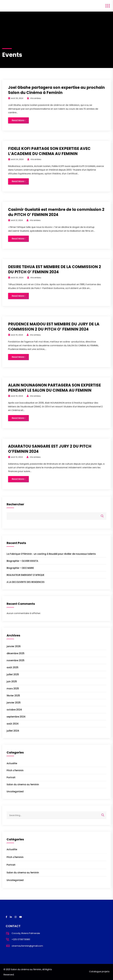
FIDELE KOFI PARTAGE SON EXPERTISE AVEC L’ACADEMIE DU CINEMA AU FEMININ (49, 151)
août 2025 (13, 667)
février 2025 (13, 696)
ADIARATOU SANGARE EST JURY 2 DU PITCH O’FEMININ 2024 (50, 449)
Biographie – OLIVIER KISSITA (22, 561)
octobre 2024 (14, 710)
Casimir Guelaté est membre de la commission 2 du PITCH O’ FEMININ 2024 (56, 212)
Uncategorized (15, 792)
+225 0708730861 (21, 939)
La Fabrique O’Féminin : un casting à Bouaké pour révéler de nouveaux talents (51, 554)
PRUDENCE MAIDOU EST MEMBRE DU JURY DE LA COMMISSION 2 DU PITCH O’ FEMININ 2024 (54, 327)
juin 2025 (12, 681)
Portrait (11, 777)
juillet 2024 (13, 731)
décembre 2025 (16, 653)
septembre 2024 (16, 717)
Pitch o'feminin (15, 770)
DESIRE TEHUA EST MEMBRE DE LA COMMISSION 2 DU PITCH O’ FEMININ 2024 (55, 269)
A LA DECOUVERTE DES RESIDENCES (26, 582)
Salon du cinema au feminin (23, 784)
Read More (18, 120)
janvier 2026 (14, 646)
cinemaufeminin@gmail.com (27, 946)
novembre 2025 (16, 660)
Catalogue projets (99, 971)
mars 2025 (13, 689)
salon (6, 6)
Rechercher (15, 504)
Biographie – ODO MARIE (20, 568)
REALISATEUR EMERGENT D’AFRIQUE (25, 575)
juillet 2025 (13, 674)
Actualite (12, 763)
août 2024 (13, 724)
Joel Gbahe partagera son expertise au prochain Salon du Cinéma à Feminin (56, 90)
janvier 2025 (14, 703)
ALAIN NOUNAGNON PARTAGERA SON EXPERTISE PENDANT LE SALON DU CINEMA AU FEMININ (54, 388)
